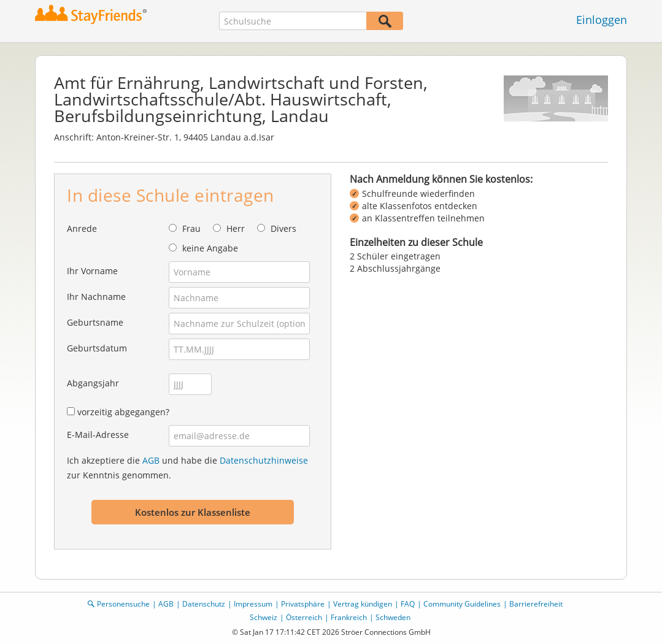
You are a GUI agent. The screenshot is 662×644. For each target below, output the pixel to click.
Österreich (304, 617)
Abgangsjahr (93, 383)
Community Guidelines (462, 604)
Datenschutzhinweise (264, 460)
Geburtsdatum (97, 348)
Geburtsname (95, 322)
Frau (191, 228)
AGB (151, 460)
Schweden (393, 617)
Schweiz (264, 617)
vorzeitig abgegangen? (123, 412)
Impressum (253, 604)
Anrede (82, 228)
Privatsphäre (303, 604)
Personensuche (123, 604)
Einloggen (602, 20)
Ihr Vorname (92, 271)
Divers (283, 228)
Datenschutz (204, 604)
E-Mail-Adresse (98, 435)
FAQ (408, 604)
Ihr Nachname (96, 297)
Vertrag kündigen (363, 604)
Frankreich (349, 617)
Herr (236, 228)
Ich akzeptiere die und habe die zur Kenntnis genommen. (187, 468)
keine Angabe (210, 248)
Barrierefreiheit (536, 604)
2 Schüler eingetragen (395, 256)
